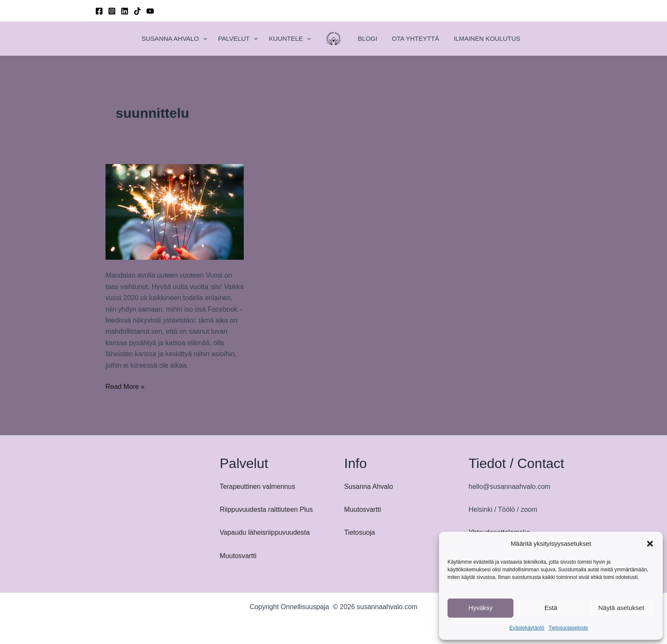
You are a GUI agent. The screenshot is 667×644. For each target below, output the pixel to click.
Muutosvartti (238, 556)
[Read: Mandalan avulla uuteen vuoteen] (175, 211)
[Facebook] (99, 11)
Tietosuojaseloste (569, 628)
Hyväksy (480, 608)
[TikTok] (137, 11)
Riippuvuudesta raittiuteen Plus (267, 509)
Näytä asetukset (621, 608)
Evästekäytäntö (527, 628)
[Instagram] (112, 11)
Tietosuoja (360, 532)
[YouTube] (150, 11)
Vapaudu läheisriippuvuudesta (265, 532)
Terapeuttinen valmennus (258, 487)
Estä (551, 608)
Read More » (125, 387)
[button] (650, 544)
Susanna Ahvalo (369, 487)
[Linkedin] (125, 11)
